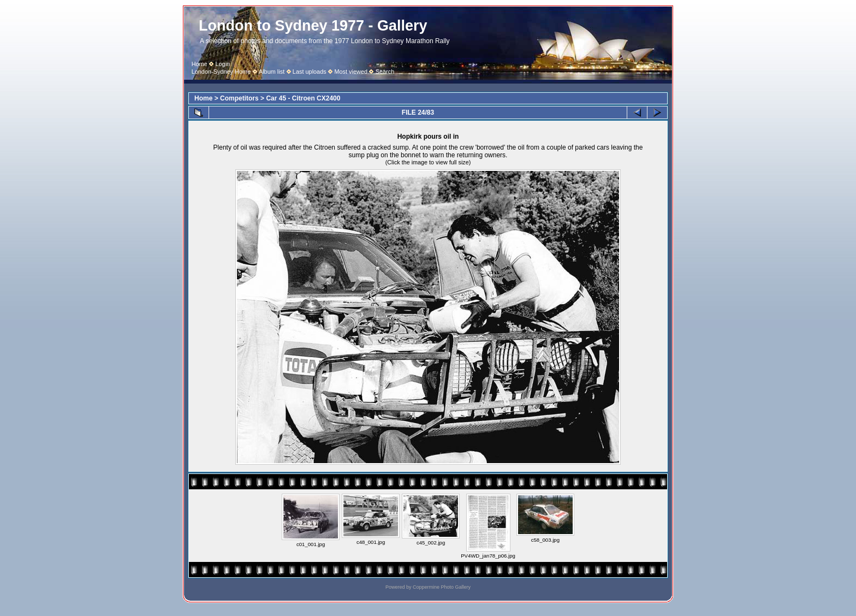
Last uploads (310, 72)
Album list (272, 72)
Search (385, 72)
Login (222, 64)
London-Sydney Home (221, 72)
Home (200, 64)
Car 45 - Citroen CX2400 (303, 98)
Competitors (239, 98)
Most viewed (351, 72)
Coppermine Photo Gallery (442, 587)
